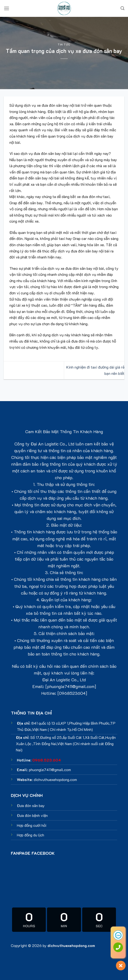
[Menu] (7, 8)
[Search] (122, 8)
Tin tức (64, 44)
